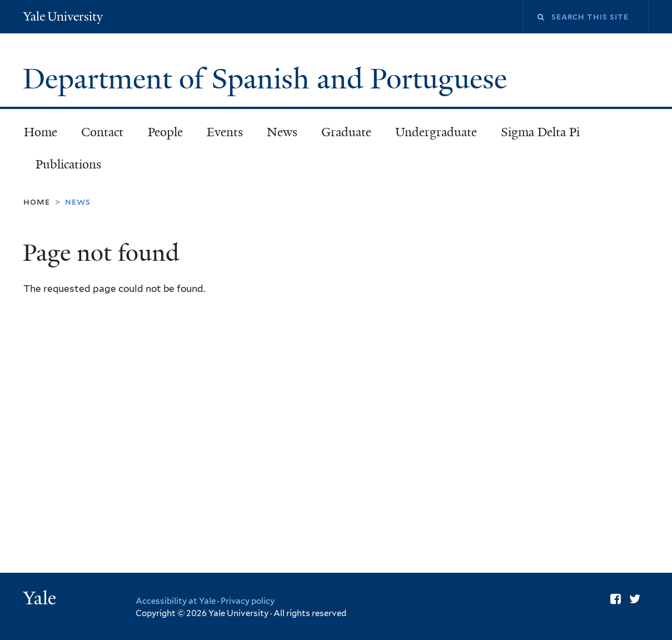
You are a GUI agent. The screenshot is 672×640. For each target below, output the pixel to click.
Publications (68, 164)
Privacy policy (248, 601)
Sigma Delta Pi (540, 132)
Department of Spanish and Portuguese (268, 79)
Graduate (346, 132)
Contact (102, 132)
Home (41, 132)
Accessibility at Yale (176, 601)
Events (225, 132)
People (165, 132)
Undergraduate (436, 132)
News (282, 132)
